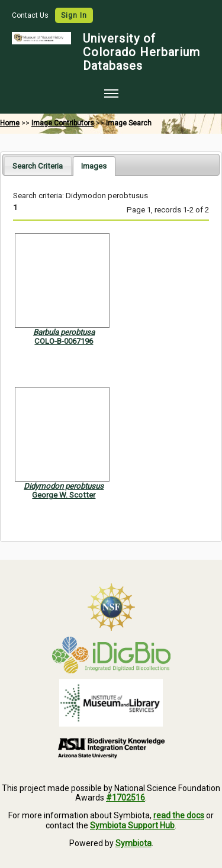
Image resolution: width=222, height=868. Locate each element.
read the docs (179, 815)
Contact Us (31, 15)
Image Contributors (63, 123)
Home (10, 123)
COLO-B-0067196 (64, 341)
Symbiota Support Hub (132, 825)
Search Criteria (38, 166)
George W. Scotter (64, 495)
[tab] (38, 165)
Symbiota (133, 843)
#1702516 (126, 798)
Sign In (74, 15)
